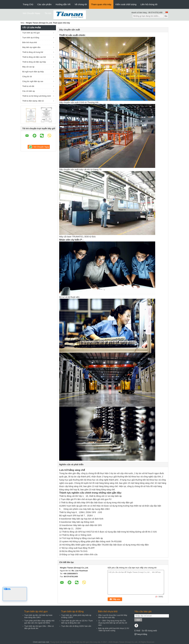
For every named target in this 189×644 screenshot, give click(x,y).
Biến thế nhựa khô (30, 42)
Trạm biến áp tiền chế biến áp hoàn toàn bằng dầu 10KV (38, 616)
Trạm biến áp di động (31, 38)
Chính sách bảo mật (41, 642)
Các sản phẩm (44, 4)
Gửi (138, 620)
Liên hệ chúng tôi (149, 4)
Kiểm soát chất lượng (126, 4)
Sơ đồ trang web (149, 631)
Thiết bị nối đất (28, 86)
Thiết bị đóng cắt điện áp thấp (34, 62)
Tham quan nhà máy (101, 4)
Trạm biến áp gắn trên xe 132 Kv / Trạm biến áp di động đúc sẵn (77, 622)
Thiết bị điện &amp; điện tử (33, 101)
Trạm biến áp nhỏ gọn (31, 33)
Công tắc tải (27, 77)
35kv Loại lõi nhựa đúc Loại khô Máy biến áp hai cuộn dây (113, 616)
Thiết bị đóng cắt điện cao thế (34, 57)
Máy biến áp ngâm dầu (31, 47)
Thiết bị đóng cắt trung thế (33, 52)
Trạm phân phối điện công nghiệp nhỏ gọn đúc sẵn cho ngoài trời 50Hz (39, 622)
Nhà (22, 23)
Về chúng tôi (81, 4)
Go (166, 16)
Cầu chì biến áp (29, 91)
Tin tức (48, 13)
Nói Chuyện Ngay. (32, 13)
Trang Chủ (28, 4)
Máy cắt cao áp (28, 67)
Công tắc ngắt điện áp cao (33, 81)
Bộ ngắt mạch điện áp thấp (33, 72)
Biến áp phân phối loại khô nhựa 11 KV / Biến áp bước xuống (114, 629)
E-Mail (137, 631)
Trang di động (141, 634)
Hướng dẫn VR (63, 4)
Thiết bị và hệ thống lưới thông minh (37, 96)
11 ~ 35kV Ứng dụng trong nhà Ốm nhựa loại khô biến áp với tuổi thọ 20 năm (113, 623)
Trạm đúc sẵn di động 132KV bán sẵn (76, 626)
